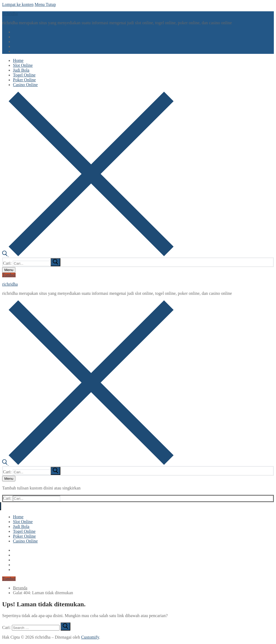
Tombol (9, 275)
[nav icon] (9, 270)
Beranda (20, 588)
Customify (90, 637)
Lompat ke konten (18, 4)
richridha (10, 14)
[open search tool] (88, 255)
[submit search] (56, 262)
